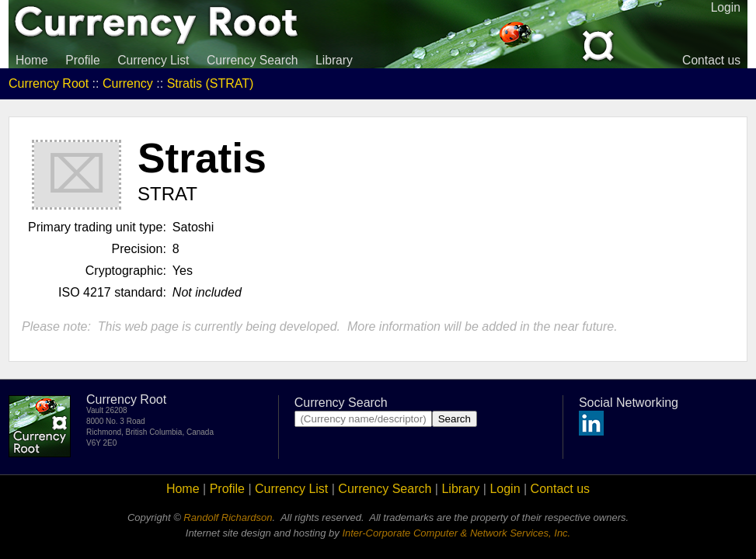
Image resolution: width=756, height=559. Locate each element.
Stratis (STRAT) (211, 83)
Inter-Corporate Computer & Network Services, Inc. (456, 533)
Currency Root (49, 83)
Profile (82, 60)
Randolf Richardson (228, 517)
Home (32, 60)
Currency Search (253, 60)
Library (334, 60)
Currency (128, 83)
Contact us (711, 60)
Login (505, 489)
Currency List (153, 60)
